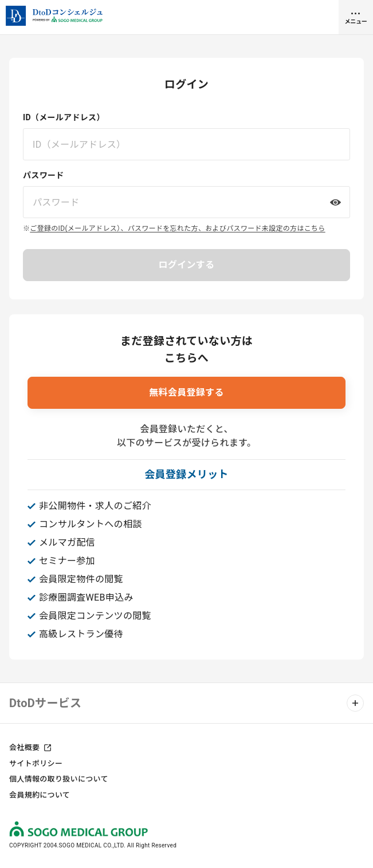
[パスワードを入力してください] (186, 202)
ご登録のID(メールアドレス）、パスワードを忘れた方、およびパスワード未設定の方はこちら (177, 228)
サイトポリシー (36, 764)
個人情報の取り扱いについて (59, 779)
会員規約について (40, 795)
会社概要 (24, 747)
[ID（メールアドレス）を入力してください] (186, 144)
